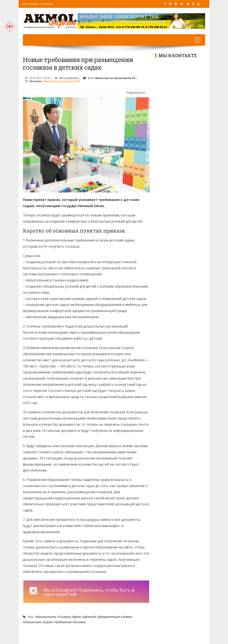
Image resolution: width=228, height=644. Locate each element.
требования (63, 622)
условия (80, 622)
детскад (90, 617)
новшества (33, 622)
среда (48, 622)
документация (109, 617)
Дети (78, 617)
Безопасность (47, 617)
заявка (127, 617)
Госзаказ (65, 617)
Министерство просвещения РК (62, 81)
